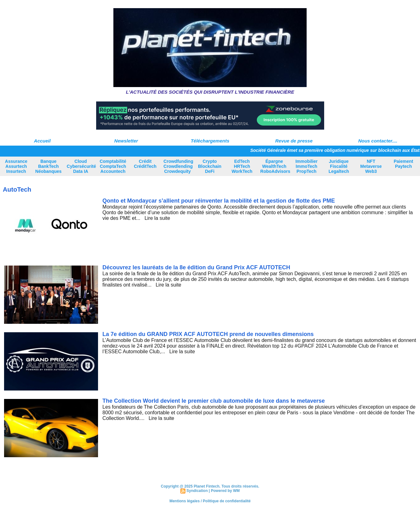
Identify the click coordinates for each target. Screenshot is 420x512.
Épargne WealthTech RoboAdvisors (275, 166)
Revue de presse (294, 141)
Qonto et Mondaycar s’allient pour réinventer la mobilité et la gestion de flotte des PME (219, 201)
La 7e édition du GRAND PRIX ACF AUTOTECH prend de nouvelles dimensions (208, 334)
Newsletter (126, 141)
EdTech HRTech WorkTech (242, 166)
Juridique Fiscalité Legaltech (339, 166)
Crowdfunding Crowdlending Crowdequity (178, 166)
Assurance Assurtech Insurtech (16, 166)
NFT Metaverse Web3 (371, 166)
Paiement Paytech (403, 164)
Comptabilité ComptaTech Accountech (113, 166)
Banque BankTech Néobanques (49, 166)
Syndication (197, 491)
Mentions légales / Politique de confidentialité (210, 501)
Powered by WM (225, 491)
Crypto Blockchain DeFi (210, 166)
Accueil (42, 141)
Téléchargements (210, 141)
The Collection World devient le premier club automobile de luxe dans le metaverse (214, 401)
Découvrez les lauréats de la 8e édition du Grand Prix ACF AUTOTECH (196, 267)
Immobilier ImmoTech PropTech (306, 166)
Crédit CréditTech (145, 164)
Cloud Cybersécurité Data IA (81, 166)
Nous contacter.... (378, 141)
